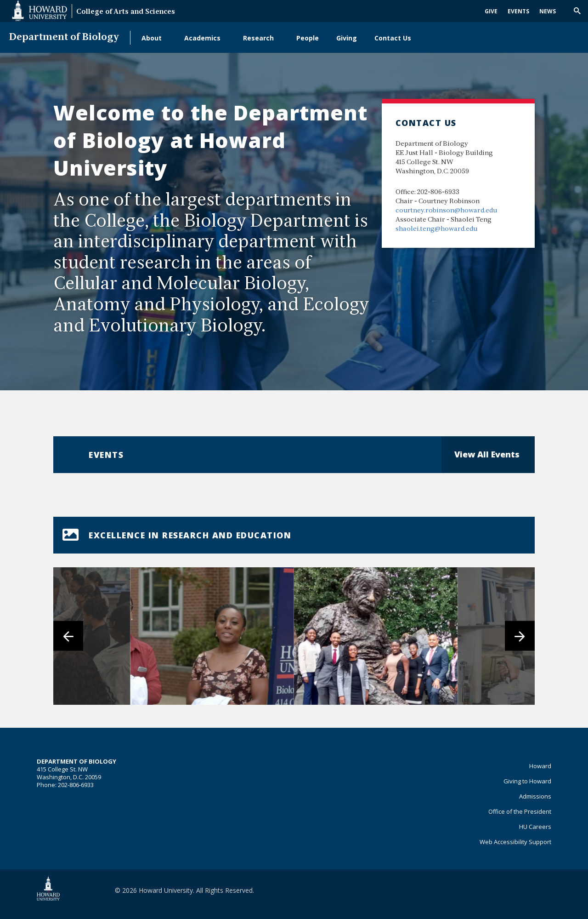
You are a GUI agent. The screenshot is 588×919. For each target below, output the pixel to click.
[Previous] (68, 636)
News (548, 11)
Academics (202, 38)
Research (258, 38)
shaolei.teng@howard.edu (436, 229)
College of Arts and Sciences (126, 12)
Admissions (535, 796)
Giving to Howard (527, 781)
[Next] (520, 636)
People (308, 38)
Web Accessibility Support (515, 842)
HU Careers (535, 827)
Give (491, 11)
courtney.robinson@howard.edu (446, 211)
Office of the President (520, 811)
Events (518, 11)
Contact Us (393, 38)
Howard (540, 766)
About (152, 38)
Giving (347, 38)
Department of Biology (64, 37)
